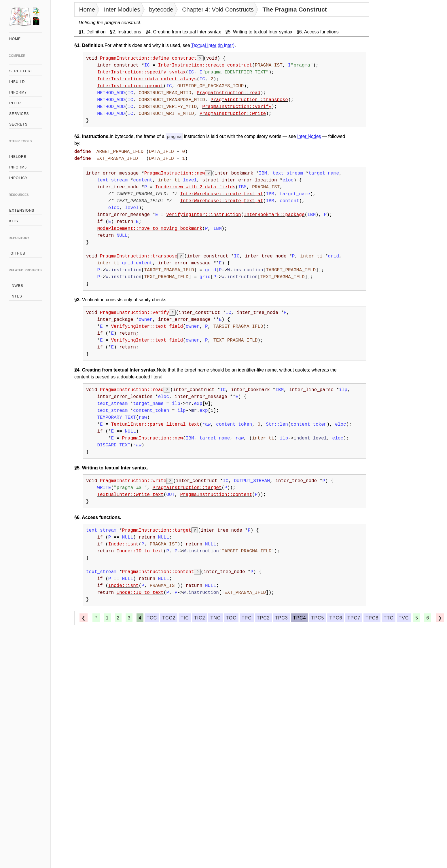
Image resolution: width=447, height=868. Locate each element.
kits (14, 221)
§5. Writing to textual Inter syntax (259, 32)
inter (15, 103)
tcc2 (169, 618)
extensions (22, 211)
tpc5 (318, 618)
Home (87, 9)
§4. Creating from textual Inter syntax (183, 32)
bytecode (161, 9)
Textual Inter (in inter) (213, 45)
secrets (18, 124)
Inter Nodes (309, 136)
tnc (215, 618)
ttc (389, 618)
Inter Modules (122, 9)
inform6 (18, 167)
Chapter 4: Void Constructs (218, 9)
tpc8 (372, 618)
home (15, 39)
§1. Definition (92, 32)
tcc (152, 618)
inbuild (17, 82)
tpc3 (282, 618)
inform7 (18, 92)
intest (17, 296)
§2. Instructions (125, 32)
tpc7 (354, 618)
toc (231, 618)
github (17, 253)
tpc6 (336, 618)
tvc (404, 618)
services (19, 114)
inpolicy (18, 178)
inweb (16, 286)
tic (185, 618)
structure (21, 71)
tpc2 (263, 618)
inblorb (18, 157)
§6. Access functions (318, 32)
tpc (247, 618)
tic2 (200, 618)
